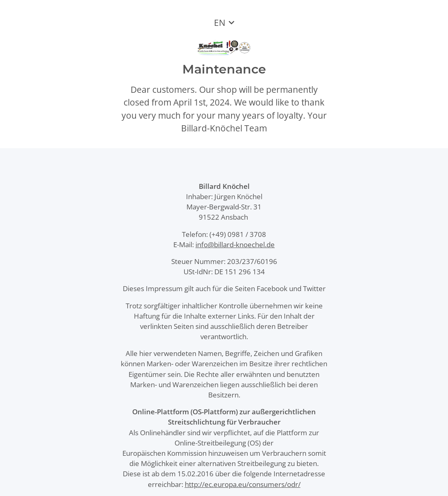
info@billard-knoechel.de (235, 245)
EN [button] (220, 23)
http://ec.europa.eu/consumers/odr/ (243, 484)
